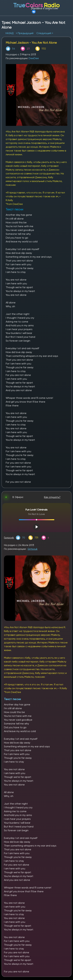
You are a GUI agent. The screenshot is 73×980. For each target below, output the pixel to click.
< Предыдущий (25, 33)
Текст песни (12, 699)
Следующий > (45, 33)
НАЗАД (10, 33)
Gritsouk (33, 549)
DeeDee (34, 58)
